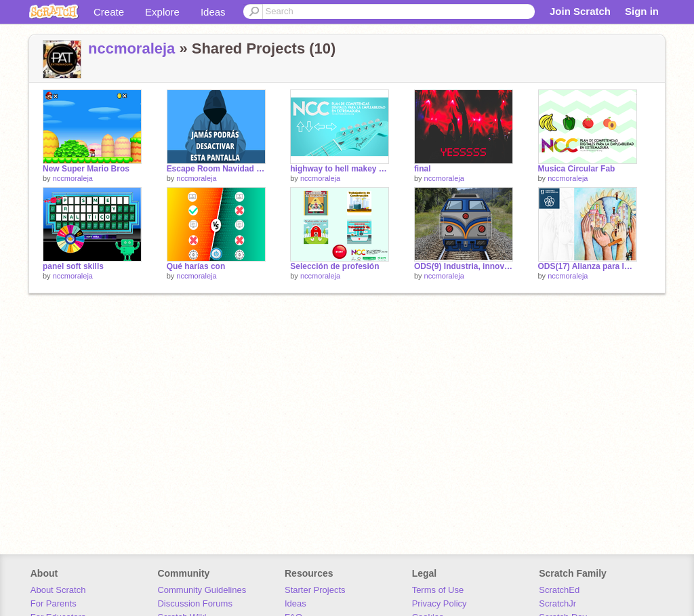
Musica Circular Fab (577, 169)
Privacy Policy (440, 603)
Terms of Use (438, 590)
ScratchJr (557, 603)
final (423, 169)
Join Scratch (580, 11)
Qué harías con (196, 266)
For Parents (54, 603)
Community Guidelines (202, 590)
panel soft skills (73, 266)
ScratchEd (559, 590)
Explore (162, 12)
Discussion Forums (195, 603)
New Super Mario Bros (86, 169)
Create (109, 12)
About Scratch (58, 590)
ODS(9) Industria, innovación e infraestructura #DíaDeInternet (464, 266)
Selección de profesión (334, 266)
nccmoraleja (131, 48)
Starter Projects (315, 590)
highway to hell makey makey (340, 169)
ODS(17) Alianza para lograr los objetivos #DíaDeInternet (588, 266)
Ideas (213, 12)
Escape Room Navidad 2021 (216, 169)
